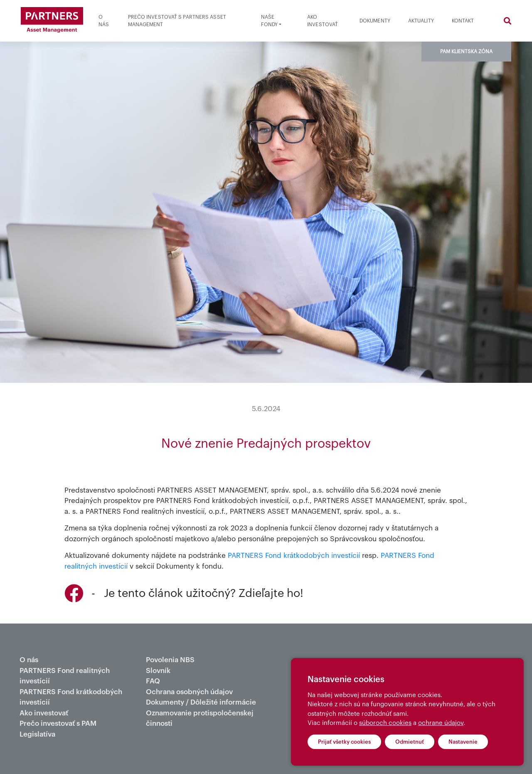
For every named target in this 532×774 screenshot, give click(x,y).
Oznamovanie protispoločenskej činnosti (200, 719)
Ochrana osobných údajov (189, 692)
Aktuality (421, 21)
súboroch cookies (385, 723)
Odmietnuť (410, 742)
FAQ (153, 681)
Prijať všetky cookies (344, 742)
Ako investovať (323, 21)
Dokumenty (375, 21)
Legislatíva (37, 734)
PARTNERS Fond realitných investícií (65, 676)
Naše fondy (270, 21)
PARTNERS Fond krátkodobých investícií (294, 556)
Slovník (158, 671)
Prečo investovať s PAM (58, 723)
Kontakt (463, 21)
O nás (104, 21)
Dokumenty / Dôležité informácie (201, 702)
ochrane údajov (441, 723)
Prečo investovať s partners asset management (177, 21)
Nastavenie (463, 742)
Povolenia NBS (170, 660)
